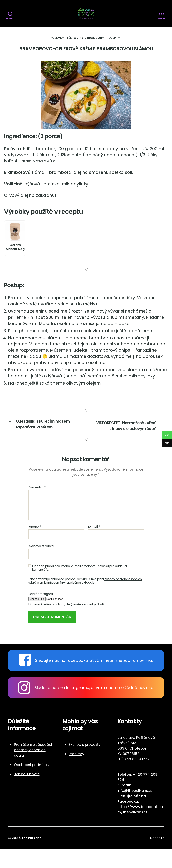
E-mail (94, 546)
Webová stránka (41, 565)
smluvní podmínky (53, 601)
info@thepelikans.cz (135, 809)
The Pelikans (32, 857)
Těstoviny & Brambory (86, 49)
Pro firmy (76, 773)
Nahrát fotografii (41, 613)
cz (146, 831)
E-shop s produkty (84, 763)
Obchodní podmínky (32, 784)
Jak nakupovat (27, 793)
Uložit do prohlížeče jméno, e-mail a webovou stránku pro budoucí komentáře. (80, 587)
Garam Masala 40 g (40, 172)
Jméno (35, 546)
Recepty (118, 49)
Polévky (55, 49)
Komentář (37, 506)
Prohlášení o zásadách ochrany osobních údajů (34, 769)
